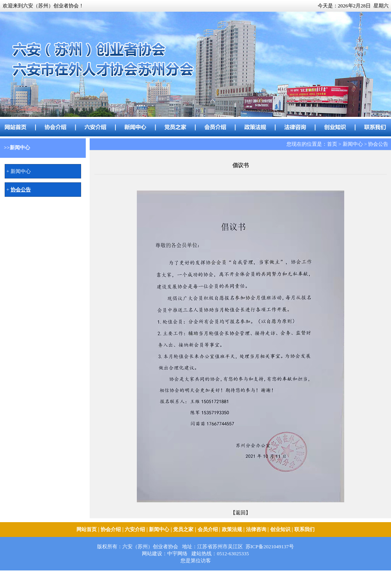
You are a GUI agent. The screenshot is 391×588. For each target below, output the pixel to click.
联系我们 (304, 529)
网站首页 (87, 529)
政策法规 (232, 529)
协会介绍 (111, 529)
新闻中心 (21, 171)
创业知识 (280, 529)
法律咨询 (256, 529)
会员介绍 (208, 529)
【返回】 (241, 513)
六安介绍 (135, 529)
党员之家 (183, 529)
